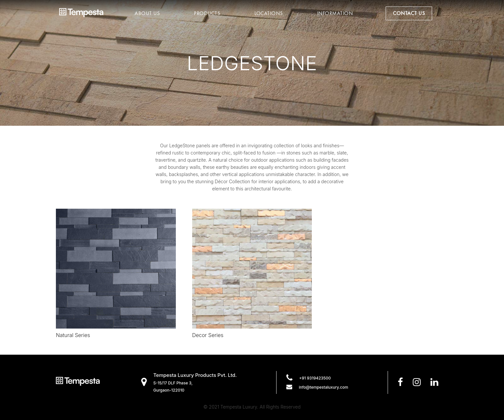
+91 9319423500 (315, 378)
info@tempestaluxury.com (323, 387)
